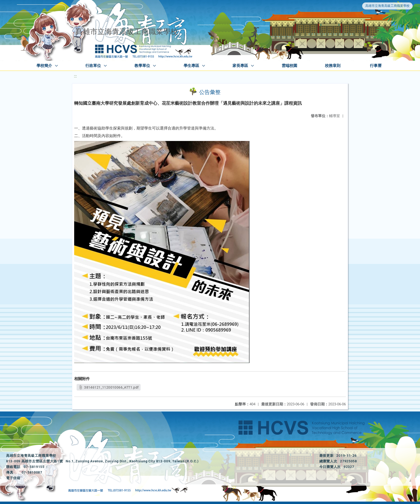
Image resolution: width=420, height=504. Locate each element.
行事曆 (376, 66)
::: (75, 76)
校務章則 (333, 66)
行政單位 (93, 66)
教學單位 (142, 66)
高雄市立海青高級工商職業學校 (387, 6)
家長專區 (240, 66)
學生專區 (191, 66)
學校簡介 (44, 66)
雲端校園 (289, 66)
